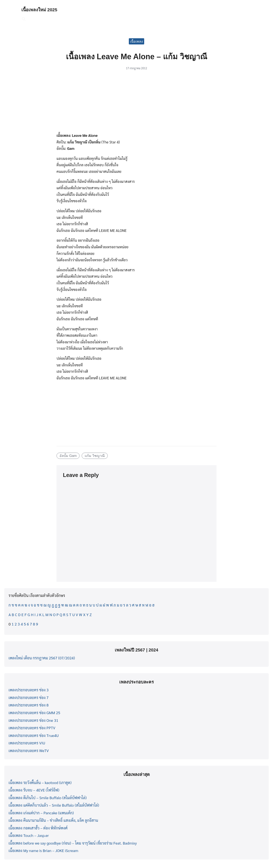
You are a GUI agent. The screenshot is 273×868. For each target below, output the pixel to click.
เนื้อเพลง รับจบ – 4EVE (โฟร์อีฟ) (34, 790)
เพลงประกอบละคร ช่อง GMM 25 (34, 713)
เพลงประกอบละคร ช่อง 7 (29, 697)
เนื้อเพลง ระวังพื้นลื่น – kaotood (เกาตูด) (40, 782)
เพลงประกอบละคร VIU (27, 743)
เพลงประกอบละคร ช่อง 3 (29, 690)
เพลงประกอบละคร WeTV (29, 750)
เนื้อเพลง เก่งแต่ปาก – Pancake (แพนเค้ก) (41, 813)
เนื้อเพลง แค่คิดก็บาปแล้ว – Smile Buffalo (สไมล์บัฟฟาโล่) (54, 805)
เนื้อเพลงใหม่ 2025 (42, 9)
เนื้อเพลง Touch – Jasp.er (29, 835)
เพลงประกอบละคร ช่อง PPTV (32, 728)
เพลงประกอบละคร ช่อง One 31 (33, 720)
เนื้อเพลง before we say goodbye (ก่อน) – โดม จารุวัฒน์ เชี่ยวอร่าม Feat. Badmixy (73, 843)
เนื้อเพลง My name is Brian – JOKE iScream (43, 850)
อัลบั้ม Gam (68, 456)
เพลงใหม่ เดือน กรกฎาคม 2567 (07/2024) (42, 658)
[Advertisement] (136, 104)
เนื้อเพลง (136, 41)
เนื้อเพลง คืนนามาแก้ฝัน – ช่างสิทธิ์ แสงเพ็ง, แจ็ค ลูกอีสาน (53, 820)
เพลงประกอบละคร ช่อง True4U (34, 735)
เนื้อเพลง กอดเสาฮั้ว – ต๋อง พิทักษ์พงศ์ (38, 828)
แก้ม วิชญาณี (95, 456)
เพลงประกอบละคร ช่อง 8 (29, 705)
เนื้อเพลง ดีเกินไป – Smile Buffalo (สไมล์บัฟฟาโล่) (48, 798)
